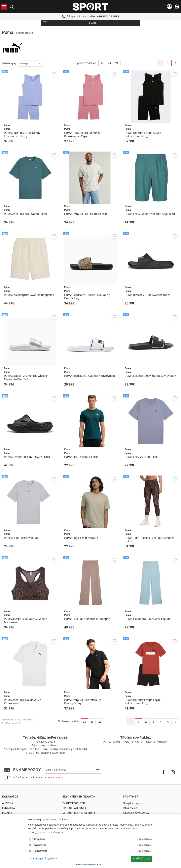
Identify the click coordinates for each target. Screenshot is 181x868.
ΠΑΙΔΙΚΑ (7, 813)
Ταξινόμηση (9, 63)
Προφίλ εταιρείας (133, 803)
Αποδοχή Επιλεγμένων (44, 859)
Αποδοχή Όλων (142, 859)
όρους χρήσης (56, 777)
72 (117, 63)
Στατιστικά (40, 845)
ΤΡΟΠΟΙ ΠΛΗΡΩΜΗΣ (74, 808)
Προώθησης (40, 851)
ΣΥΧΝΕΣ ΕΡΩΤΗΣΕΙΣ (74, 803)
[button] (54, 73)
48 (109, 63)
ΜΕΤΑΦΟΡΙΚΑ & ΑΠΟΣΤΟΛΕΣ (79, 813)
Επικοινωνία (130, 808)
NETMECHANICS (96, 865)
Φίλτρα (70, 23)
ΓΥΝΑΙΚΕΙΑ (8, 808)
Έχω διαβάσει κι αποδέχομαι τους (37, 777)
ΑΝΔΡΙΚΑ (8, 803)
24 (102, 63)
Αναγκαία (39, 839)
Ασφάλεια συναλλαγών (136, 813)
